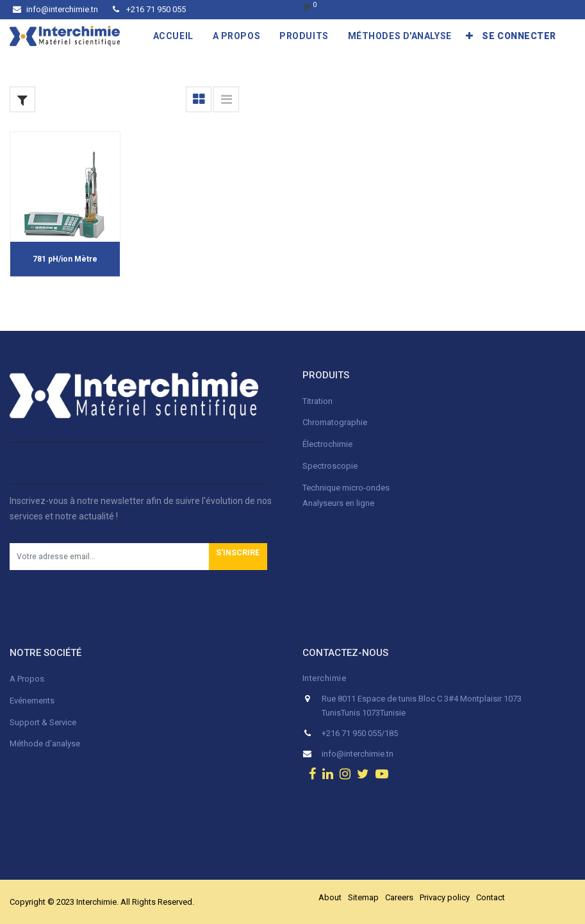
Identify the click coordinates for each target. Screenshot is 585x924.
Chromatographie (335, 422)
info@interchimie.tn (55, 9)
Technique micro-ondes (346, 488)
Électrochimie (327, 444)
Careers (399, 897)
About (330, 897)
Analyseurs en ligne (338, 503)
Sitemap (363, 897)
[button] (470, 36)
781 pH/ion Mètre (65, 259)
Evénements (32, 701)
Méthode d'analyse (45, 743)
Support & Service (43, 722)
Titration (317, 401)
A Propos (28, 679)
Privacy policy (445, 897)
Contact (490, 897)
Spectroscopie (330, 466)
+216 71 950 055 (149, 9)
